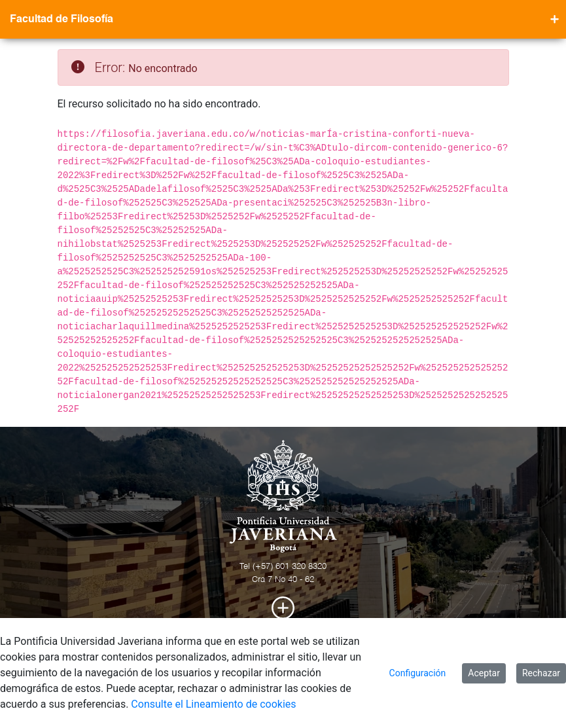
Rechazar (541, 673)
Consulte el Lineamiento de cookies (213, 704)
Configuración (418, 673)
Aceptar (484, 673)
